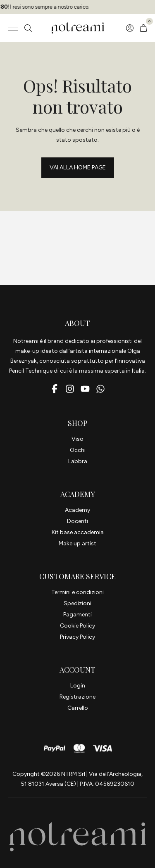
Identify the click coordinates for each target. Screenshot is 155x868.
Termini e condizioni (77, 592)
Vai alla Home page (78, 168)
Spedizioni (77, 603)
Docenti (77, 521)
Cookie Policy (77, 626)
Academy (77, 510)
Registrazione (77, 697)
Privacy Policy (77, 637)
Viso (77, 439)
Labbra (78, 461)
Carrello (78, 708)
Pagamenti (77, 615)
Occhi (78, 450)
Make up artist (77, 543)
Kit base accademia (78, 532)
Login (78, 686)
